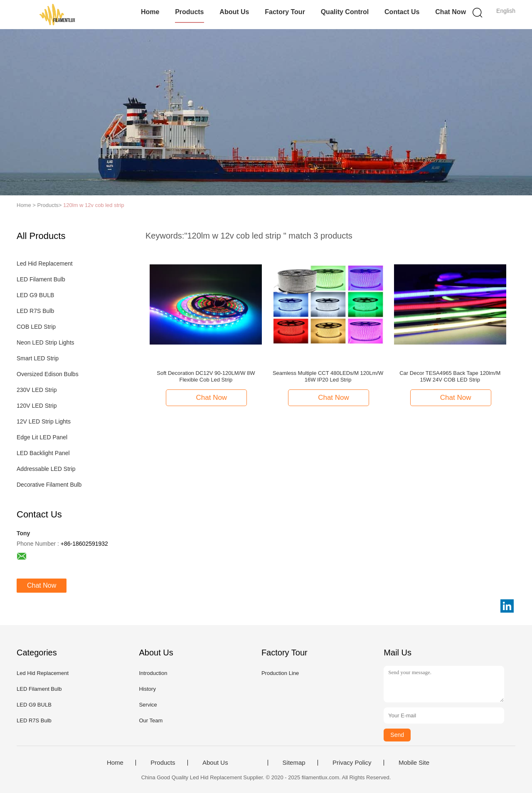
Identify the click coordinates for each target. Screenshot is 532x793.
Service (148, 705)
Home (150, 12)
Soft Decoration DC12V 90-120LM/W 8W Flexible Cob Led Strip (206, 376)
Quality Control (345, 12)
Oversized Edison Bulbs (48, 374)
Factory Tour (285, 12)
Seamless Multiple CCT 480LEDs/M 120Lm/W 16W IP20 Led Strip (328, 376)
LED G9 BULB (35, 295)
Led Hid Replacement (45, 264)
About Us (234, 12)
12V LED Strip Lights (44, 421)
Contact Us (402, 12)
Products (189, 12)
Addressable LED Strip (46, 469)
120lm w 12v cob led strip (94, 205)
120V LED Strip (37, 406)
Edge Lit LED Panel (42, 437)
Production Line (280, 673)
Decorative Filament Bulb (49, 485)
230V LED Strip (37, 390)
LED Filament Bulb (41, 279)
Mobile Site (414, 763)
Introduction (153, 673)
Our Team (151, 720)
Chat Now (451, 12)
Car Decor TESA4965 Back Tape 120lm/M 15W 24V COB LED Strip (450, 376)
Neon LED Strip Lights (46, 342)
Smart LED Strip (38, 358)
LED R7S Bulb (35, 311)
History (147, 689)
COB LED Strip (36, 327)
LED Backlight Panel (43, 453)
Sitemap (294, 763)
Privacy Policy (352, 763)
